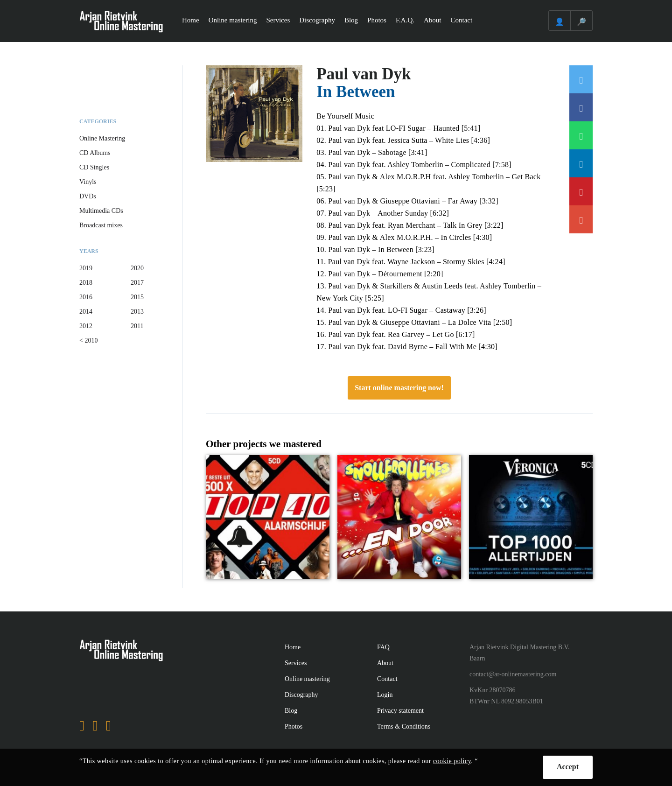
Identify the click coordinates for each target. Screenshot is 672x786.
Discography (317, 20)
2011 (137, 326)
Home (191, 20)
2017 (137, 283)
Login (385, 695)
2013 (137, 312)
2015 (137, 297)
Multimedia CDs (101, 211)
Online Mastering (102, 138)
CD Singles (94, 167)
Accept (568, 767)
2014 (86, 312)
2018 (86, 283)
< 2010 (88, 340)
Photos (377, 20)
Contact (462, 20)
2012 (86, 326)
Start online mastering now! (399, 388)
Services (278, 20)
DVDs (88, 196)
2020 (137, 268)
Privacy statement (400, 711)
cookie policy (452, 761)
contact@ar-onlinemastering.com (513, 674)
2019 (86, 268)
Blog (351, 20)
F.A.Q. (405, 20)
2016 (86, 297)
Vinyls (88, 182)
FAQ (383, 647)
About (433, 20)
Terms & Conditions (404, 726)
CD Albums (95, 153)
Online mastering (233, 20)
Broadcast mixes (101, 225)
